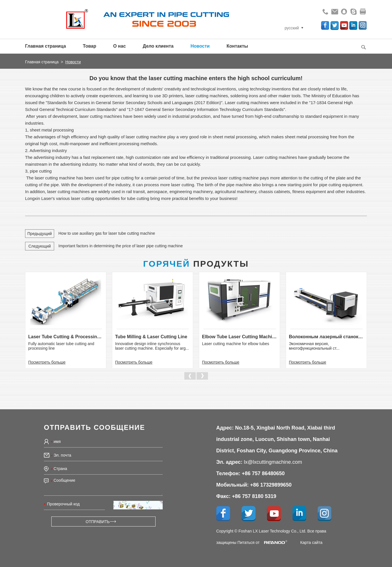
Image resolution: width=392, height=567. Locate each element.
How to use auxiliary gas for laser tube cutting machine (107, 233)
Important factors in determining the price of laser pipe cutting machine (121, 246)
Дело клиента (158, 46)
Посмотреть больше (47, 362)
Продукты (196, 264)
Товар (90, 46)
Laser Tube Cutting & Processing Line (66, 337)
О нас (119, 46)
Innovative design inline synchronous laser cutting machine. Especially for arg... (152, 346)
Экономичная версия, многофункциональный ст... (314, 346)
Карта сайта (311, 542)
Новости (200, 46)
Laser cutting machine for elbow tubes (236, 344)
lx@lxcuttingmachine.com (273, 462)
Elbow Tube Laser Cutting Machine (239, 337)
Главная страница (45, 46)
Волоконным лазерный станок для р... (326, 337)
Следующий (40, 246)
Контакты (237, 46)
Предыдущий (40, 234)
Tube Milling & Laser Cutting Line (151, 337)
